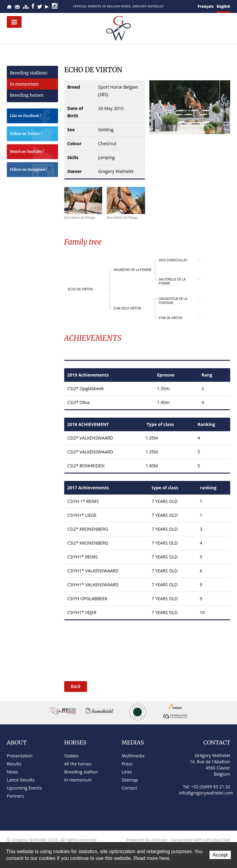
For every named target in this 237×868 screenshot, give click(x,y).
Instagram (55, 6)
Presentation (20, 756)
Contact (17, 7)
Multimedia (133, 756)
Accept (220, 855)
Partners (15, 796)
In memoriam (24, 84)
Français (206, 6)
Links (127, 772)
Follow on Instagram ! (32, 170)
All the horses (78, 764)
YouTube (47, 7)
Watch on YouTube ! (32, 152)
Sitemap (26, 7)
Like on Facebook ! (32, 117)
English (223, 6)
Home (9, 7)
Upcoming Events (24, 788)
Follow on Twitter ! (32, 135)
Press (127, 764)
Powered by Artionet (147, 840)
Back (76, 686)
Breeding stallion (81, 772)
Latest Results (21, 780)
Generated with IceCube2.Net (201, 840)
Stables (71, 756)
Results (14, 764)
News (12, 772)
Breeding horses (27, 95)
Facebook (33, 6)
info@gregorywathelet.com (206, 793)
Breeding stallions (29, 73)
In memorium (78, 780)
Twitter (40, 7)
